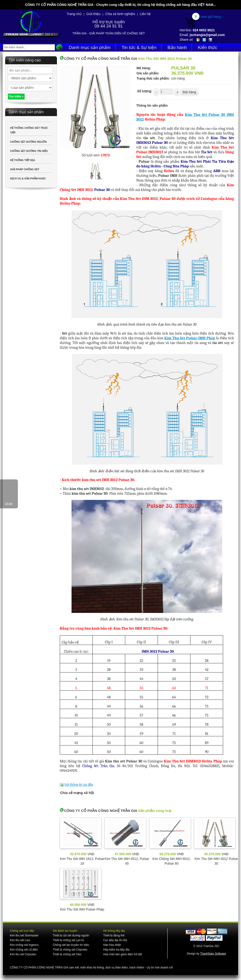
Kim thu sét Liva (20, 940)
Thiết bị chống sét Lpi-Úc (68, 940)
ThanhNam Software (213, 954)
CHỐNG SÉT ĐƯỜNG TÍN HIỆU (29, 151)
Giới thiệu (94, 14)
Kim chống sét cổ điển (24, 950)
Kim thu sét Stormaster (24, 935)
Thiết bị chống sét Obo (67, 954)
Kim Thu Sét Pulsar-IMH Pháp (190, 338)
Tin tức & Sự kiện (139, 47)
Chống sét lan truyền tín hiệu (71, 945)
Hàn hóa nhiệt (112, 945)
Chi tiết (9, 504)
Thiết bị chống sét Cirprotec (70, 950)
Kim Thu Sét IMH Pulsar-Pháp (82, 909)
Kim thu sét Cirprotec (23, 954)
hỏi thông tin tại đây (79, 785)
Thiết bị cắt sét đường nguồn (71, 935)
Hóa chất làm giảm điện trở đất (123, 954)
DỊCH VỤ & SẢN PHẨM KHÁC (28, 178)
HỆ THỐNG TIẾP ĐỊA (23, 160)
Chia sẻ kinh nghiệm (120, 14)
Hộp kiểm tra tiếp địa (116, 950)
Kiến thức (208, 47)
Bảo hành (177, 47)
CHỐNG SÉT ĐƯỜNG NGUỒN (28, 142)
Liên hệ (145, 14)
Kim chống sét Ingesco (24, 945)
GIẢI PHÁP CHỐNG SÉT (25, 169)
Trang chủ (74, 14)
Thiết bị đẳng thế (114, 935)
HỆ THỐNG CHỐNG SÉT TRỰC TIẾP (29, 130)
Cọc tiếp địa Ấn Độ (115, 940)
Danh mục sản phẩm (90, 47)
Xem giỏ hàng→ (212, 17)
